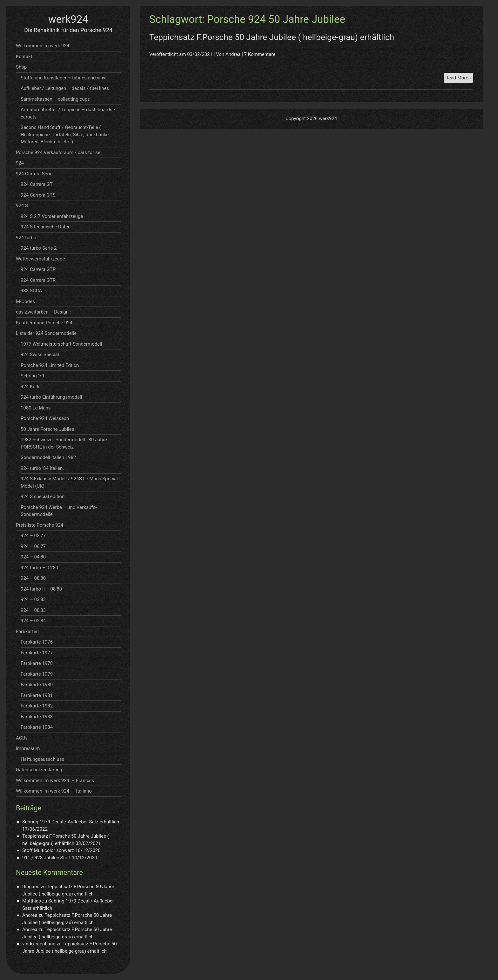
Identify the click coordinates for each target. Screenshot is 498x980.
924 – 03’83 (33, 599)
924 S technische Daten (46, 227)
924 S (22, 206)
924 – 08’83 (33, 610)
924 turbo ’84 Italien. (42, 468)
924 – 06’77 (33, 546)
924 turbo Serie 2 (39, 248)
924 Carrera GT (37, 184)
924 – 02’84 (33, 621)
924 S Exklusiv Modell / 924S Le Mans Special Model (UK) (69, 482)
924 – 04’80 (33, 557)
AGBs (22, 738)
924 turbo (26, 238)
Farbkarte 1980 (37, 685)
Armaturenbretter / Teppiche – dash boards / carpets (68, 113)
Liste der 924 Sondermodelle (46, 333)
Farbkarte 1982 (37, 706)
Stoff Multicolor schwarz (48, 850)
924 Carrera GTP (38, 269)
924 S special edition (43, 497)
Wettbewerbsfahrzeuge (40, 259)
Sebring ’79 (32, 376)
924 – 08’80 (33, 578)
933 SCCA (31, 291)
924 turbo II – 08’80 (41, 589)
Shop (21, 67)
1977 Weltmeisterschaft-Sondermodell (61, 344)
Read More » (459, 79)
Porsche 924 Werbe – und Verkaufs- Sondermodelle (59, 511)
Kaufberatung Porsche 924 (44, 323)
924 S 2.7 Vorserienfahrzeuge (52, 216)
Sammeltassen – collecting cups (55, 99)
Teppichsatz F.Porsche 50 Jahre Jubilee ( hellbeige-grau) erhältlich (272, 37)
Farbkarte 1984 (37, 727)
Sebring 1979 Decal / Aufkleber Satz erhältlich (71, 822)
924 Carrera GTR (38, 280)
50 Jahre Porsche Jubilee (47, 429)
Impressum (28, 748)
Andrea (233, 54)
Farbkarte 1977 (37, 653)
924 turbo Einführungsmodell (51, 397)
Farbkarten (27, 632)
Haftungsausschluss (42, 759)
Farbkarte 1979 (37, 674)
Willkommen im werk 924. (43, 46)
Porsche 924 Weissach (45, 418)
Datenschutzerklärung (39, 770)
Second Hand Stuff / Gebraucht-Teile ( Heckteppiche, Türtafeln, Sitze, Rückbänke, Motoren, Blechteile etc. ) (65, 135)
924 (20, 163)
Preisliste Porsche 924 (40, 525)
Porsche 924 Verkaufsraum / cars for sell (59, 152)
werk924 (68, 19)
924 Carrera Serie (34, 174)
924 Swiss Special (40, 355)
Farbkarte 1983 (37, 717)
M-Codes (25, 301)
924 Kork (30, 387)
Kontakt (24, 57)
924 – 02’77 (33, 536)
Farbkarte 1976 (37, 642)
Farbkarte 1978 (37, 663)
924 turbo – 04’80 (39, 568)
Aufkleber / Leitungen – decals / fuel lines (65, 88)
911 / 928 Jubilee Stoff (46, 858)
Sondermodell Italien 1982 (48, 457)
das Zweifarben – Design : (43, 312)
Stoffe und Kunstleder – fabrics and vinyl (64, 78)
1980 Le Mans (36, 408)
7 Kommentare (260, 54)
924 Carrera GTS (38, 195)
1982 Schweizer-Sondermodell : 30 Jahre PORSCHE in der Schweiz (64, 443)
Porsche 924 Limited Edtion (50, 365)
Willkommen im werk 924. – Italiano (54, 791)
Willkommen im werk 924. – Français (55, 781)
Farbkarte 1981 (37, 695)
